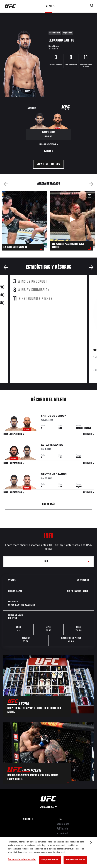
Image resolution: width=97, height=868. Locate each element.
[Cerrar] (91, 842)
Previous (6, 184)
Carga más (49, 504)
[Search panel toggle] (92, 6)
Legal (60, 819)
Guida (45, 445)
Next (91, 184)
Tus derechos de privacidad (22, 860)
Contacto (28, 819)
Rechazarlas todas (75, 860)
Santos (46, 416)
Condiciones (63, 824)
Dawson (61, 474)
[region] (48, 852)
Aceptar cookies (50, 860)
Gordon (61, 416)
